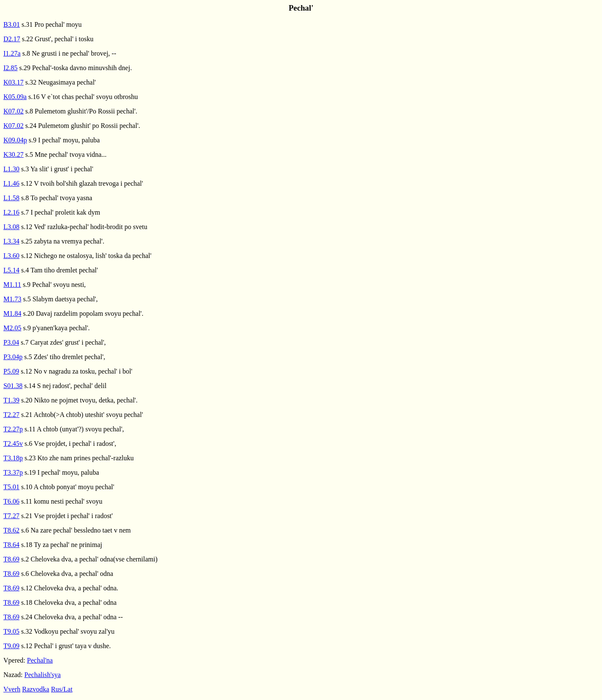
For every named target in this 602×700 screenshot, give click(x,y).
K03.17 (14, 82)
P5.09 (11, 371)
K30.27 (14, 154)
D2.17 (12, 39)
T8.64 (11, 545)
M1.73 (12, 299)
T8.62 (11, 530)
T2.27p (13, 429)
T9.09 (11, 646)
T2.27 (11, 415)
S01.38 (13, 386)
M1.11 (12, 285)
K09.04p (15, 140)
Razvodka (36, 689)
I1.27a (12, 53)
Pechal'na (40, 660)
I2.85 (10, 68)
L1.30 (11, 169)
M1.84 (12, 313)
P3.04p (13, 357)
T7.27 (11, 516)
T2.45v (13, 444)
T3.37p (13, 472)
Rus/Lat (62, 689)
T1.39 (11, 400)
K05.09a (15, 97)
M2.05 (12, 328)
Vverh (12, 689)
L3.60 (11, 256)
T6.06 (11, 501)
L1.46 (11, 183)
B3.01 (12, 24)
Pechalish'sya (42, 675)
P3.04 (11, 342)
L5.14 (11, 270)
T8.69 (11, 559)
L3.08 (11, 227)
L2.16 (11, 212)
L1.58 (11, 198)
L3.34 (11, 241)
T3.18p (13, 458)
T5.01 (11, 487)
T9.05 (11, 631)
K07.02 (14, 111)
